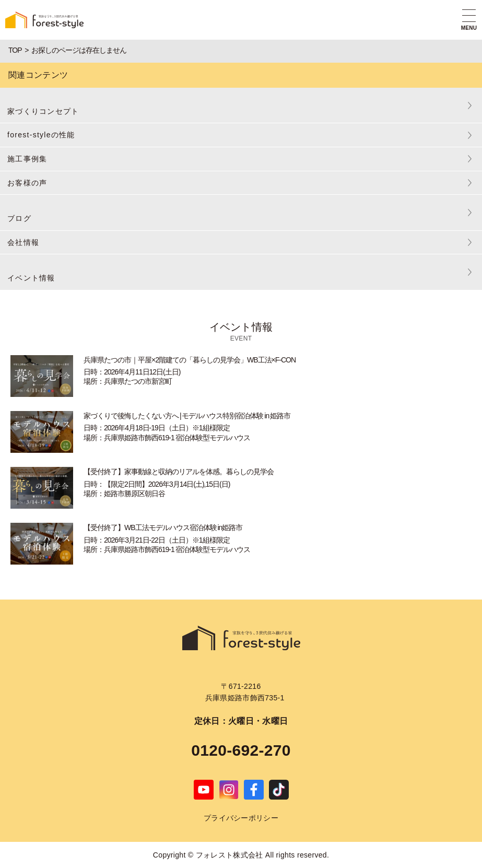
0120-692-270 (241, 750)
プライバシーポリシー (241, 818)
